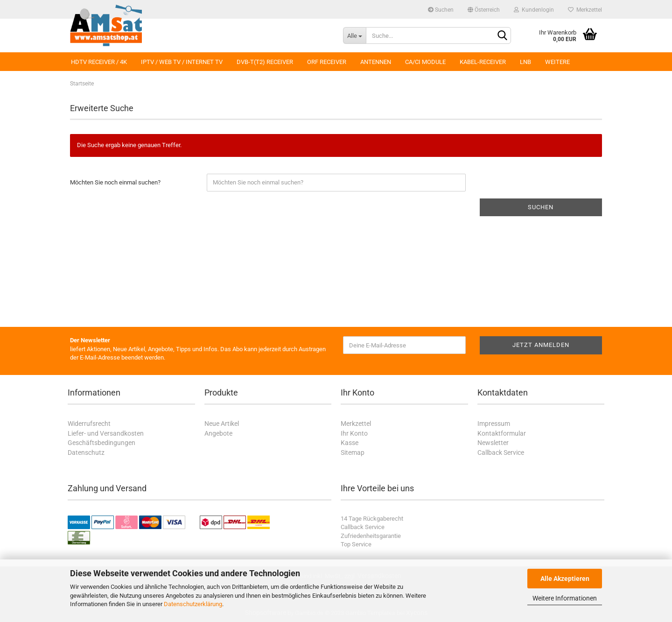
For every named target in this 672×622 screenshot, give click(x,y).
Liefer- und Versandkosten (106, 433)
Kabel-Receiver (483, 62)
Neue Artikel (222, 424)
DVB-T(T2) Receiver (265, 62)
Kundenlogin (534, 10)
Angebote (218, 433)
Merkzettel (585, 10)
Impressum (494, 424)
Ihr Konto (354, 433)
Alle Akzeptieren (565, 579)
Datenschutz (86, 452)
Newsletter (493, 443)
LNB (525, 62)
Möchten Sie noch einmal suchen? (115, 182)
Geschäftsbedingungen (101, 443)
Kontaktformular (502, 433)
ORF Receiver (327, 62)
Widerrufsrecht (89, 424)
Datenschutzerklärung (193, 604)
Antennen (376, 62)
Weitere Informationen (565, 598)
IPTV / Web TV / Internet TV (182, 62)
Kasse (350, 443)
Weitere (557, 62)
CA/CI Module (425, 62)
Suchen (441, 10)
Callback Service (501, 452)
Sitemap (353, 452)
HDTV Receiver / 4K (99, 62)
